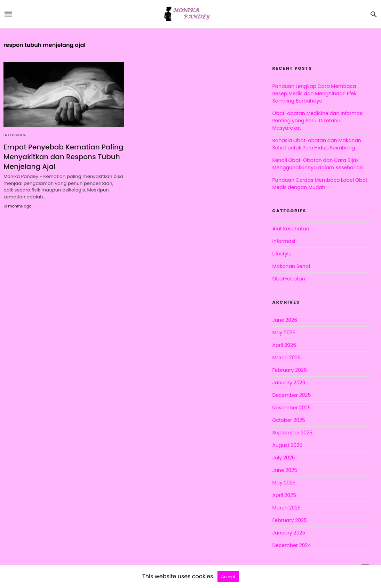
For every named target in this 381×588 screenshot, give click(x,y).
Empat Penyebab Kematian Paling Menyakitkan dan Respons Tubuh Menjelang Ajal (63, 157)
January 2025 (289, 533)
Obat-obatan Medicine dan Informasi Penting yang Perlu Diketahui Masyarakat (318, 121)
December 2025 (292, 395)
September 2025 (292, 433)
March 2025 (287, 508)
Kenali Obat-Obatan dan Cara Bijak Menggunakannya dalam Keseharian (318, 164)
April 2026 (284, 345)
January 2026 (289, 383)
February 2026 (290, 370)
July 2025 (284, 458)
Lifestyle (282, 254)
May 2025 (284, 483)
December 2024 (292, 545)
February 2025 (290, 520)
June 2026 (285, 320)
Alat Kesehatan (291, 229)
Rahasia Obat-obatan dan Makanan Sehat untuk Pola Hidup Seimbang (317, 144)
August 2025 (288, 445)
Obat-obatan (289, 279)
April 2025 (284, 495)
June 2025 (285, 470)
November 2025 (292, 408)
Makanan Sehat (292, 266)
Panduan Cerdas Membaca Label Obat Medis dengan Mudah (320, 184)
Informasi (15, 135)
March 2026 (287, 358)
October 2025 (289, 420)
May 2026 (284, 333)
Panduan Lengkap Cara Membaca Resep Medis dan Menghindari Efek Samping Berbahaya (315, 93)
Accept (228, 577)
